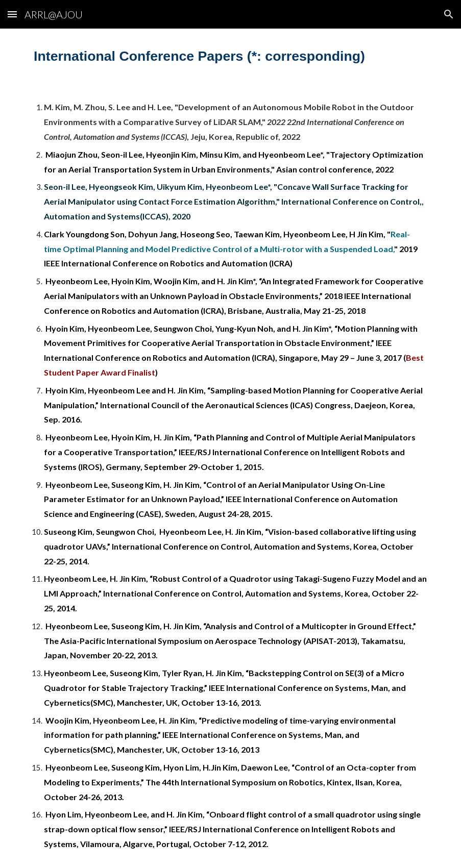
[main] (231, 56)
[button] (12, 14)
